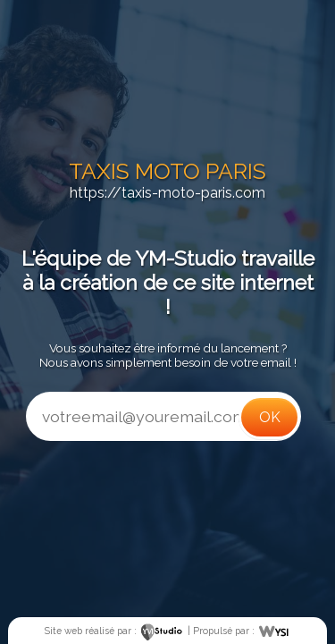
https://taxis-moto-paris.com (167, 193)
